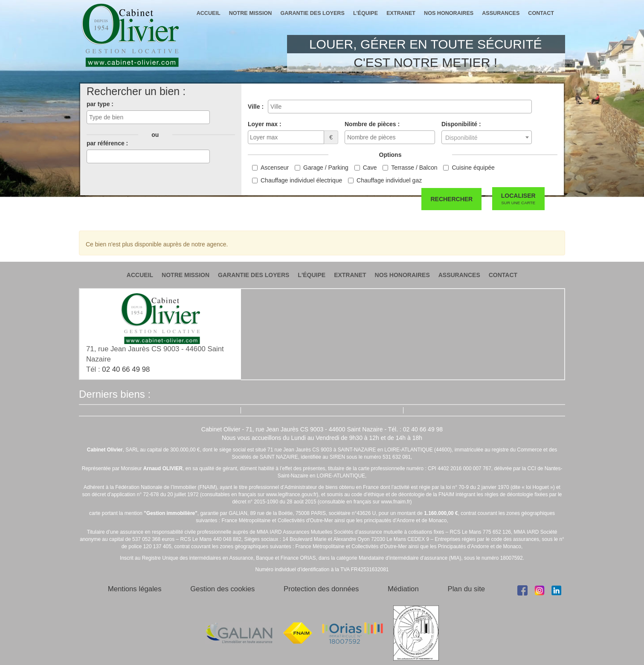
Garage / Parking (326, 168)
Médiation (403, 589)
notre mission (251, 13)
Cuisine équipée (473, 168)
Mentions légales (135, 589)
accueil (209, 13)
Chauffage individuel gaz (389, 180)
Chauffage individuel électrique (301, 180)
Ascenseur (275, 168)
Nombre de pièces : (372, 124)
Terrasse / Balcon (414, 168)
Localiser (518, 199)
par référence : (107, 143)
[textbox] (487, 138)
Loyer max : (265, 124)
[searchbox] (148, 117)
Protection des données (321, 589)
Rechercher (451, 199)
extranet (401, 13)
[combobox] (148, 117)
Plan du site (466, 589)
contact (541, 13)
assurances (501, 13)
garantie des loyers (312, 13)
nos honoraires (449, 13)
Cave (370, 168)
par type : (100, 104)
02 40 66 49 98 (126, 369)
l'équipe (366, 13)
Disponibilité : (461, 124)
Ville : (256, 107)
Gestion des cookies (222, 589)
